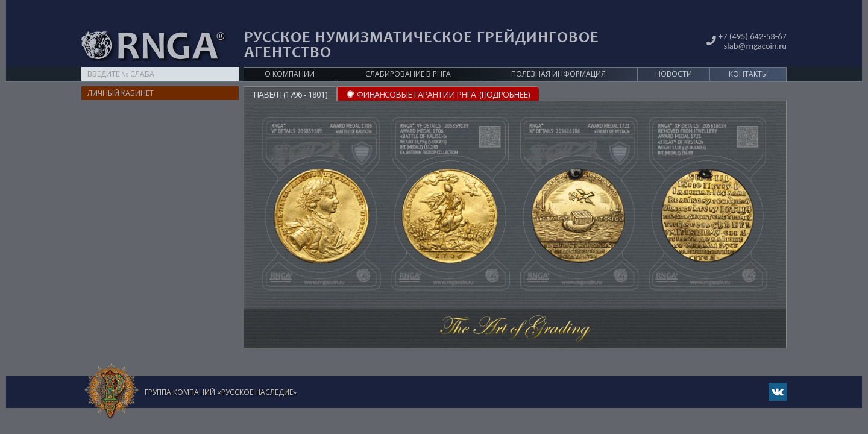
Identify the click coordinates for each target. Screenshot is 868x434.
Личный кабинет (121, 74)
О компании (290, 55)
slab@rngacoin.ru (753, 26)
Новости (674, 55)
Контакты (748, 55)
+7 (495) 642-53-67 (750, 17)
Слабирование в (408, 55)
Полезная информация (558, 55)
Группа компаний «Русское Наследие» (221, 373)
